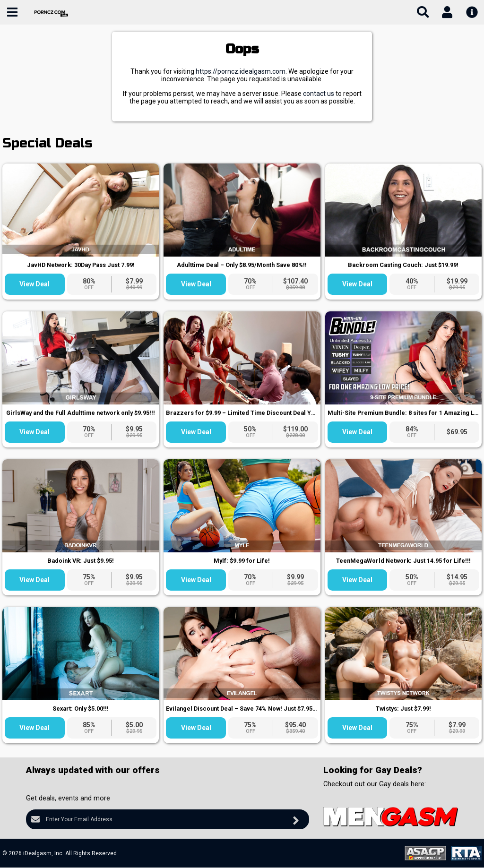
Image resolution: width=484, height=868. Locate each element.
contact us (319, 94)
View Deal (35, 284)
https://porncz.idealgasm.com (241, 71)
